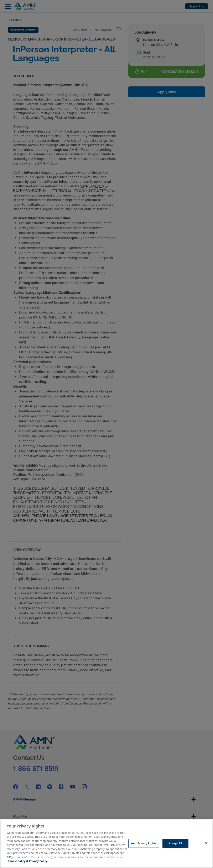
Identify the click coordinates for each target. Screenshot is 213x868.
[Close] (206, 843)
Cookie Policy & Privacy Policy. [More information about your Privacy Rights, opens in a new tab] (28, 861)
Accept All (175, 843)
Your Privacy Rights (144, 843)
